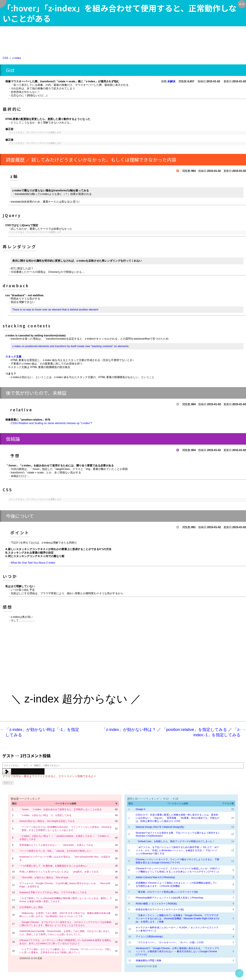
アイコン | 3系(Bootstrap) (149, 937)
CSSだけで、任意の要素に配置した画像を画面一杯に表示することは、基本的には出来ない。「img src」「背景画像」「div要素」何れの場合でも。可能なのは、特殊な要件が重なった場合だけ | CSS (177, 818)
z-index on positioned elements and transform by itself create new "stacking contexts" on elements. (71, 346)
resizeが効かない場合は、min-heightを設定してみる (47, 821)
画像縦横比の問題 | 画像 (148, 960)
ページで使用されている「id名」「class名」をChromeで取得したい (57, 851)
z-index (17, 58)
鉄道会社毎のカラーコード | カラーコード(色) (160, 909)
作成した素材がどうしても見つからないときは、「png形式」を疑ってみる (59, 872)
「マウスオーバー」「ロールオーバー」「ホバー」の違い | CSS (170, 942)
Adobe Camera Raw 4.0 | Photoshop (155, 877)
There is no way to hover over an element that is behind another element (55, 310)
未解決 (171, 81)
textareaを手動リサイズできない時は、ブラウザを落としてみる (53, 892)
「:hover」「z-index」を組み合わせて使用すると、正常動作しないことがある (61, 809)
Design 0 (140, 809)
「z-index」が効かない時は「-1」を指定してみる (45, 815)
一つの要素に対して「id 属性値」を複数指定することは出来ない (53, 866)
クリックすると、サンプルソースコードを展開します (35, 133)
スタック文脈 (13, 357)
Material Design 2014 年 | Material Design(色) (160, 827)
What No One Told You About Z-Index (33, 563)
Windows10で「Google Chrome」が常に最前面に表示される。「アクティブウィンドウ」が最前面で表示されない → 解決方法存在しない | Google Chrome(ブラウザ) (177, 951)
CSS (5, 58)
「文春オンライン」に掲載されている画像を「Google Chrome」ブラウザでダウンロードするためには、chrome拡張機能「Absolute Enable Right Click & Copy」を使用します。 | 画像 (178, 918)
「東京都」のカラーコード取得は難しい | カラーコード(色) (167, 892)
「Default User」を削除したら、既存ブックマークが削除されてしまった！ (175, 841)
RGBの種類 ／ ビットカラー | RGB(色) (156, 904)
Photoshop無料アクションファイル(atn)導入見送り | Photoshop (169, 898)
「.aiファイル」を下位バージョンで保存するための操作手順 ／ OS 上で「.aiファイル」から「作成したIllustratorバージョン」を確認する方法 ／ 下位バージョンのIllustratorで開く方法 (177, 850)
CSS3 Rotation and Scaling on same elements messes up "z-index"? (51, 423)
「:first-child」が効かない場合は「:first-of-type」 (45, 877)
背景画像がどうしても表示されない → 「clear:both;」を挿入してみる (56, 845)
